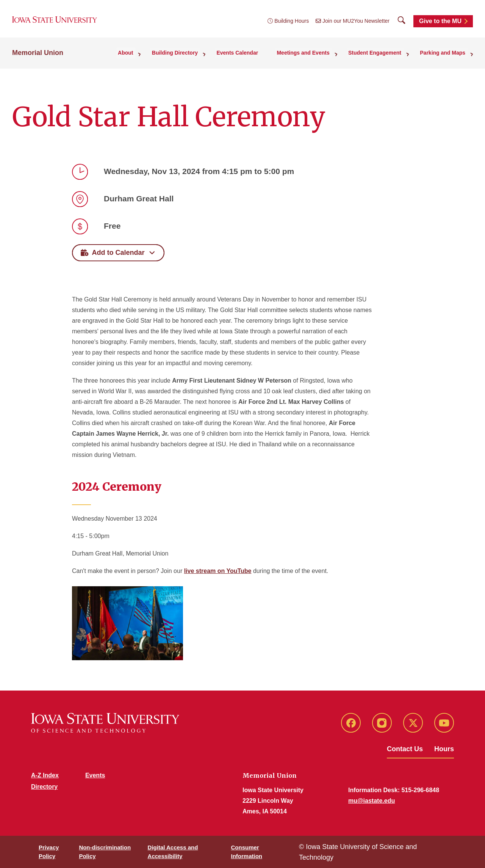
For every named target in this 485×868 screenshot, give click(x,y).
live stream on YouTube (218, 571)
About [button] (145, 57)
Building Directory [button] (191, 57)
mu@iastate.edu (372, 801)
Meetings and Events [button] (312, 57)
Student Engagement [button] (380, 57)
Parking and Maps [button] (445, 57)
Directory (44, 787)
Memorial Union (38, 57)
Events (95, 775)
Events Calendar (250, 57)
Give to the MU (440, 24)
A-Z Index (45, 775)
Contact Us (405, 749)
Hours (444, 749)
